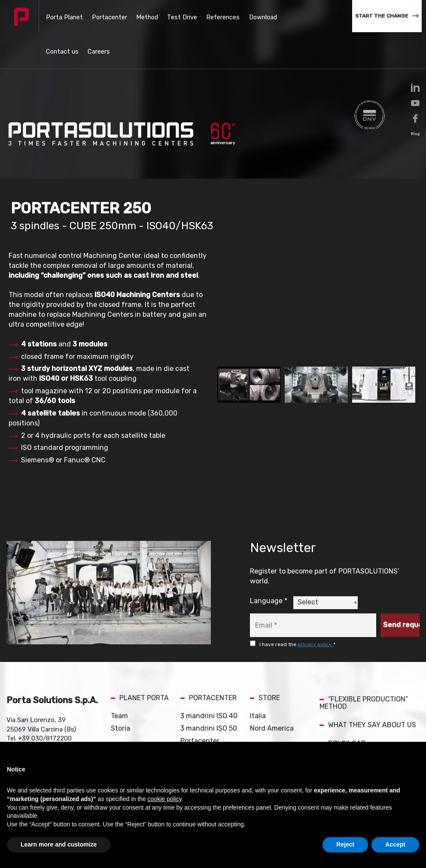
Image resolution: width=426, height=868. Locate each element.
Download (226, 16)
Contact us (259, 16)
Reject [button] (345, 844)
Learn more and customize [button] (59, 844)
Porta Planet (61, 16)
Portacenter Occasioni (200, 709)
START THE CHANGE (387, 16)
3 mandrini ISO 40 (209, 679)
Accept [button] (395, 844)
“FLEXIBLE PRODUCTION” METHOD (364, 666)
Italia (258, 679)
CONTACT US (345, 725)
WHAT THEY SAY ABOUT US (368, 688)
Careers (289, 16)
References (193, 16)
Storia (120, 692)
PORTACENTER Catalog (204, 731)
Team (119, 679)
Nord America (272, 692)
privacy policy (315, 608)
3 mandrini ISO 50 (209, 692)
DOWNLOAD (343, 707)
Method (131, 16)
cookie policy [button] (165, 799)
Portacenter (99, 16)
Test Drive (159, 16)
